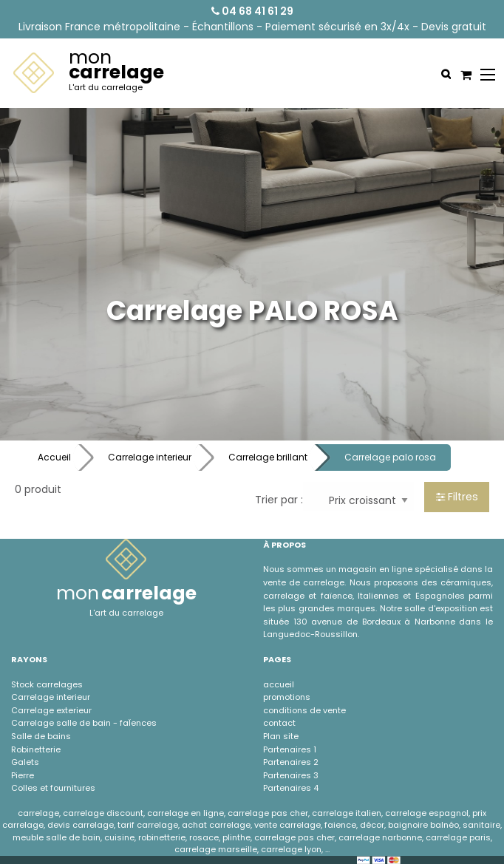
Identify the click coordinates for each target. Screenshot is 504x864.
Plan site (281, 736)
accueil (279, 684)
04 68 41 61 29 (252, 11)
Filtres (457, 497)
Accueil (54, 457)
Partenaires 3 (291, 775)
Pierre (23, 775)
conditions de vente (304, 710)
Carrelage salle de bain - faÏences (84, 723)
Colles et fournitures (53, 788)
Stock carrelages (47, 684)
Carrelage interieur (150, 457)
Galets (25, 762)
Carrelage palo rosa (390, 457)
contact (279, 723)
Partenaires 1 (290, 749)
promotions (287, 697)
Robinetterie (36, 749)
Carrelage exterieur (51, 710)
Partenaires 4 (291, 788)
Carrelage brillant (268, 457)
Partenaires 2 (291, 762)
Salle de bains (41, 736)
